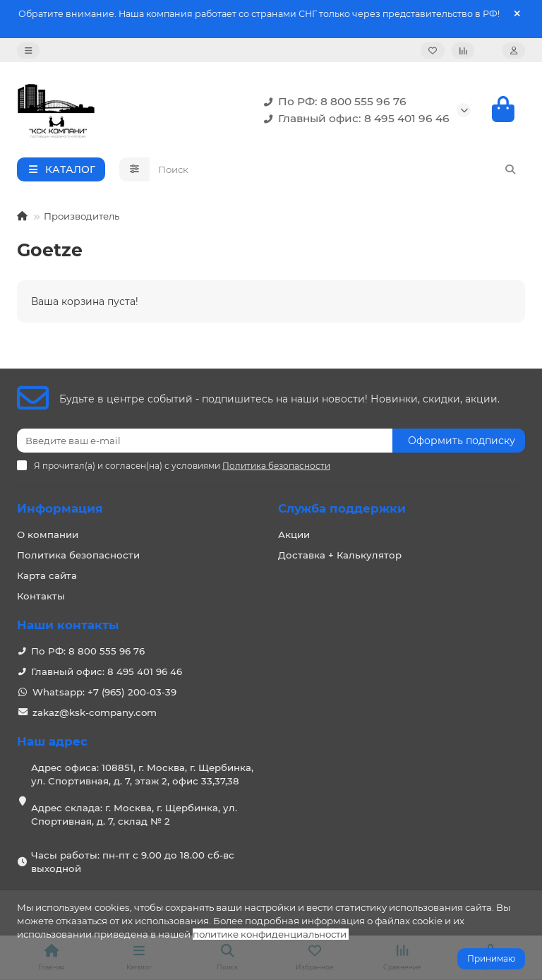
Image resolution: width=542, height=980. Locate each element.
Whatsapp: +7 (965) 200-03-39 (104, 692)
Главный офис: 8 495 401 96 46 (354, 119)
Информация (60, 508)
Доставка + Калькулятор (340, 555)
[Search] (338, 169)
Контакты (41, 596)
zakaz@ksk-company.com (95, 712)
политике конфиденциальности (270, 934)
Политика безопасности (78, 555)
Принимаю (491, 958)
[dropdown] (28, 50)
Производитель (82, 216)
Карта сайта (47, 575)
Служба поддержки (342, 508)
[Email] (205, 441)
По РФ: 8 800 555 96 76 (332, 102)
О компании (48, 534)
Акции (294, 534)
